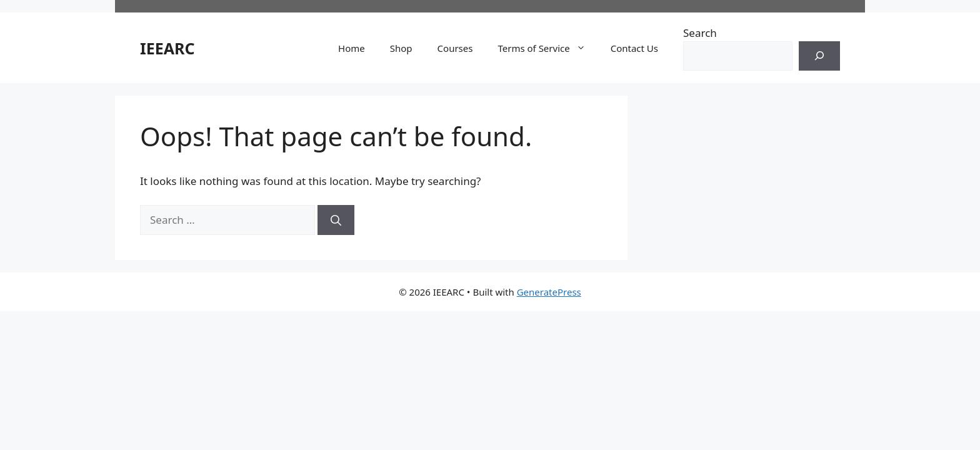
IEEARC (167, 48)
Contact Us (634, 48)
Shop (401, 48)
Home (352, 48)
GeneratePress (549, 292)
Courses (455, 48)
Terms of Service (547, 48)
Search (700, 33)
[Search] (819, 56)
